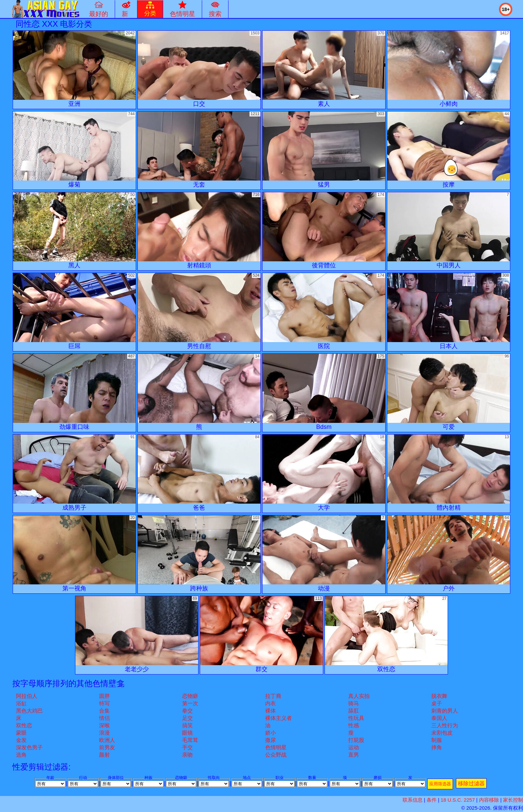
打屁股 (356, 740)
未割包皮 (442, 733)
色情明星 (276, 747)
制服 (437, 740)
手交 (187, 747)
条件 (432, 800)
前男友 (107, 747)
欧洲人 (107, 740)
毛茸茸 (190, 740)
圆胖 (104, 696)
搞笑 (187, 725)
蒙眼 (21, 733)
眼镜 (187, 733)
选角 (21, 755)
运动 (354, 747)
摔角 (437, 747)
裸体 (271, 711)
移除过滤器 (471, 783)
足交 (187, 718)
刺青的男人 (445, 711)
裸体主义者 (279, 718)
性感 (354, 725)
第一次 (190, 703)
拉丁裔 (273, 696)
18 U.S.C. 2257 (458, 800)
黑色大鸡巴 (29, 711)
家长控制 (513, 800)
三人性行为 (445, 725)
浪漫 (104, 733)
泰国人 (439, 718)
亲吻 (187, 755)
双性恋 (24, 725)
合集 (104, 711)
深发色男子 (29, 747)
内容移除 (489, 800)
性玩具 (356, 718)
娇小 (271, 733)
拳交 (187, 711)
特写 (104, 703)
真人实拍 (359, 696)
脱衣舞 (439, 696)
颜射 (104, 755)
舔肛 (354, 711)
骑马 (354, 703)
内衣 (271, 703)
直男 (354, 755)
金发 (21, 740)
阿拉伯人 (27, 696)
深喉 (104, 725)
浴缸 (21, 703)
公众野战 (276, 755)
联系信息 (413, 800)
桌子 (437, 703)
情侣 (104, 718)
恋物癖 (190, 696)
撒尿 (271, 740)
